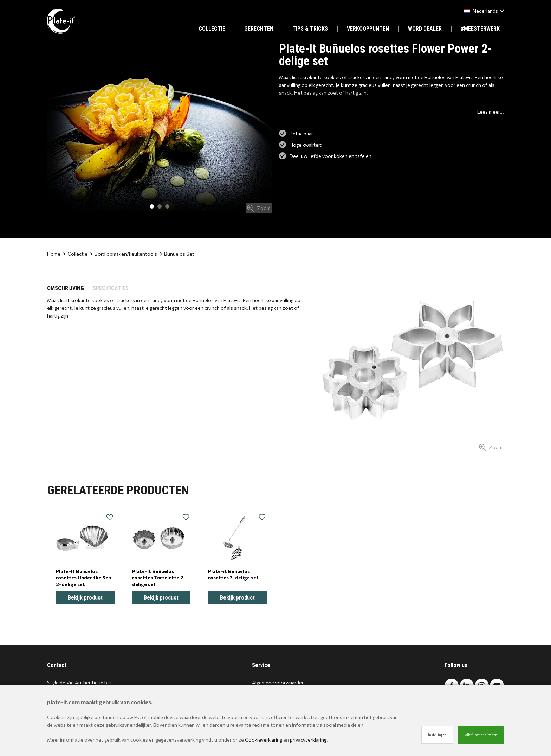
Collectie (75, 254)
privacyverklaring (308, 740)
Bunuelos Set (177, 254)
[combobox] (483, 11)
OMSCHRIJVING (66, 288)
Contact (57, 665)
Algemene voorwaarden (278, 682)
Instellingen (437, 735)
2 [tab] (160, 206)
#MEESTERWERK (480, 29)
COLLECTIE (212, 29)
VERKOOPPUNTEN (368, 29)
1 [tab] (152, 206)
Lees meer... (491, 112)
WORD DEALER (425, 29)
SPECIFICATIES (111, 288)
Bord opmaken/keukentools (124, 254)
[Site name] (61, 21)
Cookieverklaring (264, 740)
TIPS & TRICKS (310, 29)
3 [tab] (167, 206)
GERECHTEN (259, 29)
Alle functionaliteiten (481, 735)
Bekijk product (85, 598)
